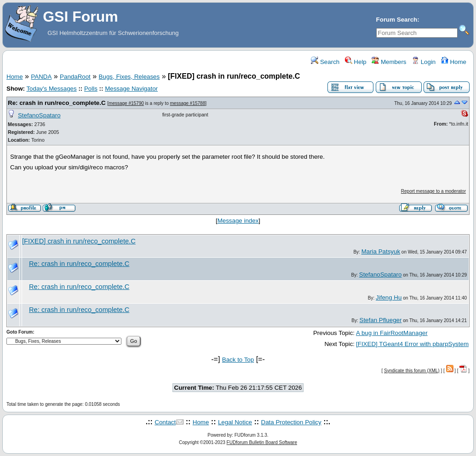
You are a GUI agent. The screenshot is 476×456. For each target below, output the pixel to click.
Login (424, 62)
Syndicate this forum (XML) (412, 371)
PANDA (41, 77)
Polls (91, 89)
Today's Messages (51, 89)
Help (356, 62)
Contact (165, 422)
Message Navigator (131, 89)
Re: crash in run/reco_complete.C (57, 103)
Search (325, 62)
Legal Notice (235, 422)
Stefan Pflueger (381, 320)
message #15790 (126, 103)
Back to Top (238, 360)
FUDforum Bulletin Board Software (262, 442)
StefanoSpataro (39, 115)
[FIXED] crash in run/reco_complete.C (79, 241)
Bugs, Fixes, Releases (129, 77)
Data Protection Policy (291, 422)
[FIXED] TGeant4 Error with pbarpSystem (412, 344)
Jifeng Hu (389, 297)
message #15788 (188, 103)
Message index (238, 221)
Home (454, 62)
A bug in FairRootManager (392, 333)
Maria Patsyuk (381, 251)
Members (389, 62)
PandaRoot (75, 77)
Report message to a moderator (433, 191)
